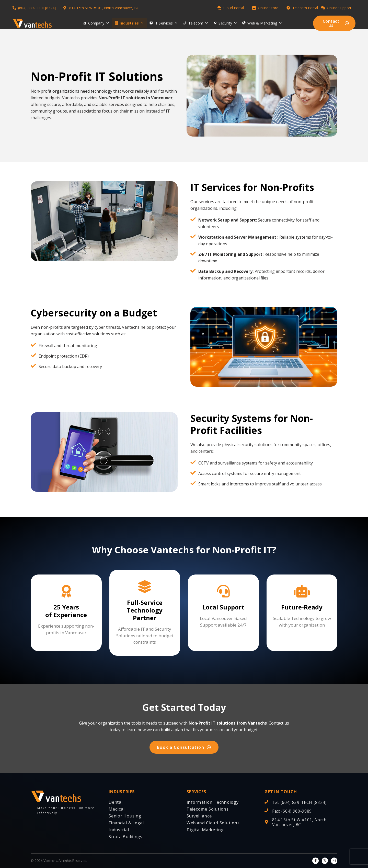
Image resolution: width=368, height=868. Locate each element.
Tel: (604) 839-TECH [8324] (300, 803)
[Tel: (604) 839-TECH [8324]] (267, 802)
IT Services (166, 23)
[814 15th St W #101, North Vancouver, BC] (267, 822)
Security (228, 23)
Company (99, 23)
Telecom (198, 23)
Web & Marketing (265, 23)
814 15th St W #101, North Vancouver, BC (300, 822)
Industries (132, 23)
